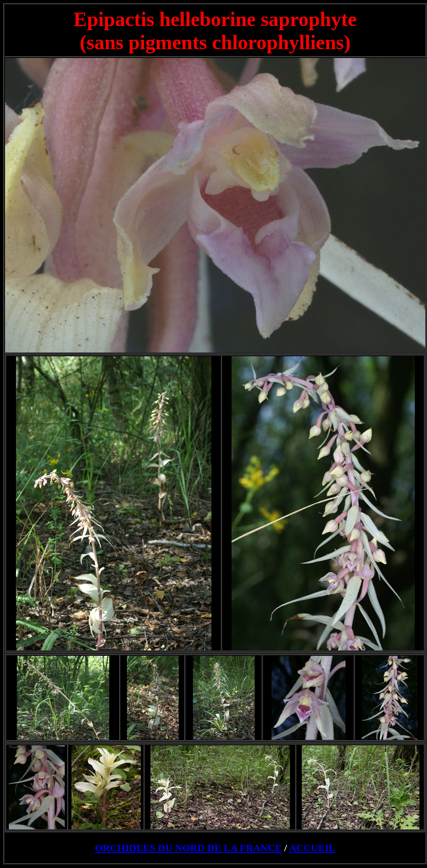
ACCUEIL (312, 848)
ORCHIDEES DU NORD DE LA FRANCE (188, 848)
